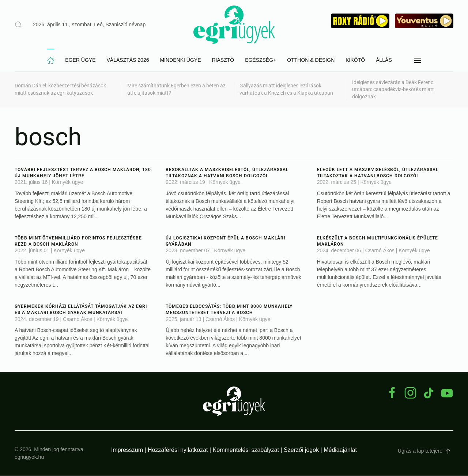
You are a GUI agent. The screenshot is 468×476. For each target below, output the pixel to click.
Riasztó (223, 60)
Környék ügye (68, 182)
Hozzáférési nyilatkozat (178, 450)
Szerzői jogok (301, 450)
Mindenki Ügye (180, 60)
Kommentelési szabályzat (246, 450)
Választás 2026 (128, 60)
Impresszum (127, 450)
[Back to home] (234, 25)
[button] (418, 61)
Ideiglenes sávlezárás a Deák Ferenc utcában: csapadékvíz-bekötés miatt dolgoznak (393, 90)
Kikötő (355, 60)
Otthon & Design (311, 60)
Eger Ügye (80, 60)
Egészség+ (261, 60)
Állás (384, 60)
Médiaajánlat (340, 450)
